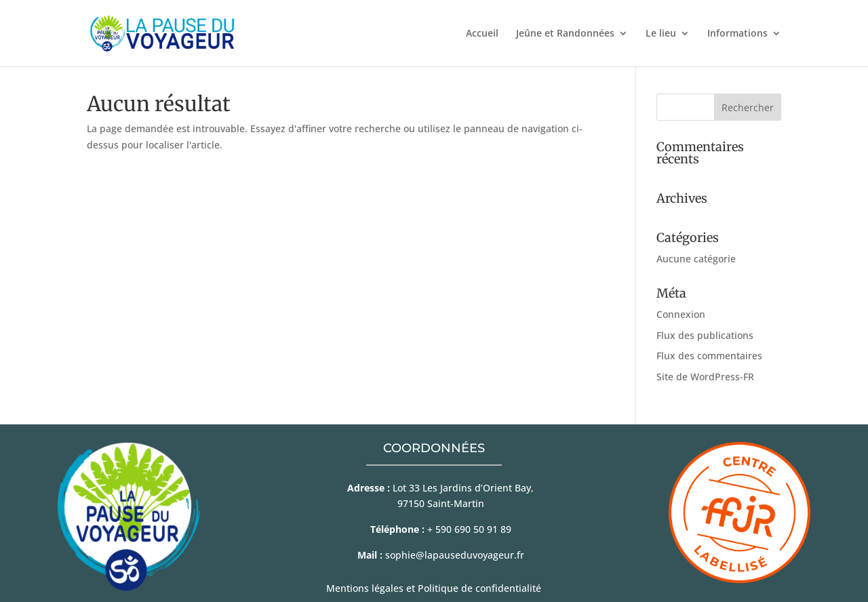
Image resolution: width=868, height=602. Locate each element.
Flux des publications (705, 335)
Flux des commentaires (709, 356)
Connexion (681, 314)
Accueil (482, 34)
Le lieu (661, 34)
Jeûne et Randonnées (565, 34)
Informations (737, 34)
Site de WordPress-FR (705, 377)
